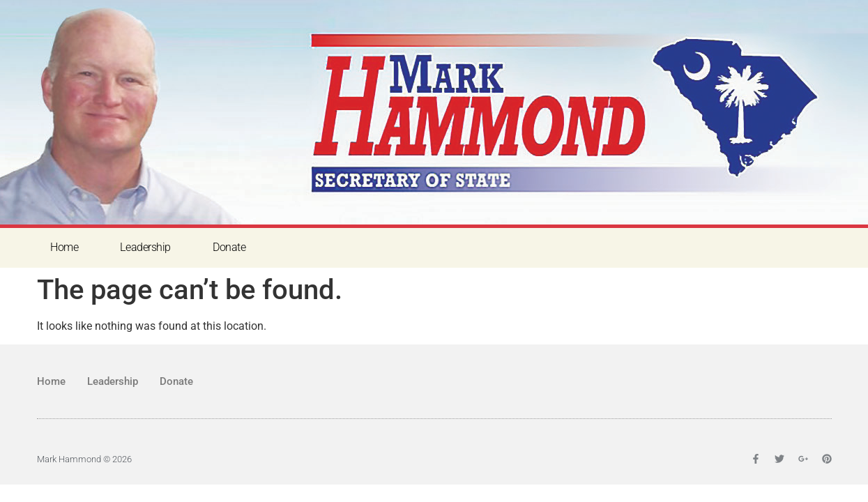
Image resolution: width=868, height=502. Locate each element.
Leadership (145, 247)
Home (64, 247)
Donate (229, 247)
